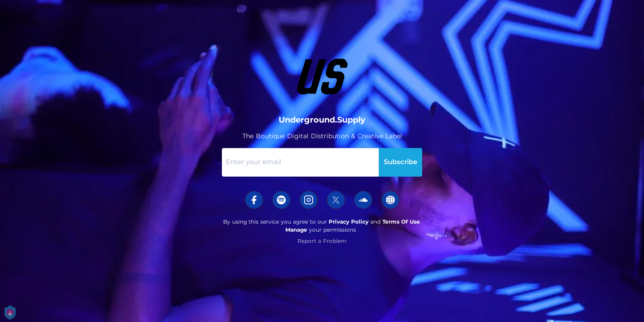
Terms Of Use (401, 222)
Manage (296, 230)
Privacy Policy (349, 222)
